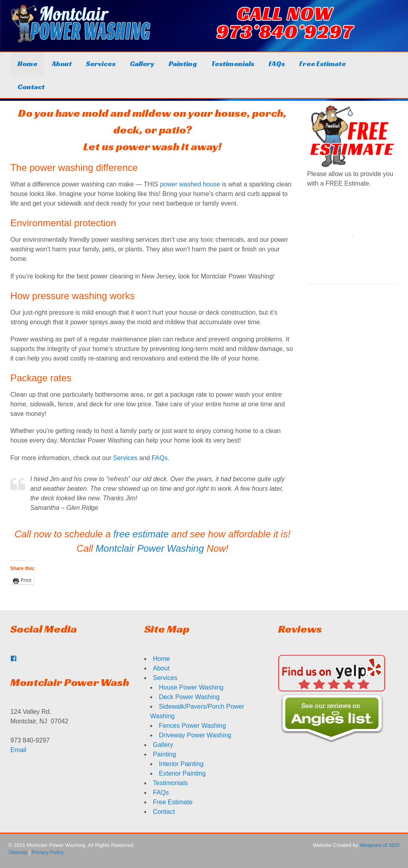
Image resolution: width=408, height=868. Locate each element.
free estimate (141, 534)
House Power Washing (191, 687)
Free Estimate (323, 64)
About (62, 64)
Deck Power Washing (189, 697)
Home (27, 64)
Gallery (142, 64)
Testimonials (233, 64)
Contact (31, 87)
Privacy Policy (48, 852)
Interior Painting (181, 764)
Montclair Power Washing (150, 548)
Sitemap (18, 852)
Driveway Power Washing (195, 735)
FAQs (277, 64)
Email (18, 750)
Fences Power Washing (192, 726)
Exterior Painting (182, 773)
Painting (183, 64)
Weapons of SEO (380, 845)
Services (101, 64)
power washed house (190, 184)
